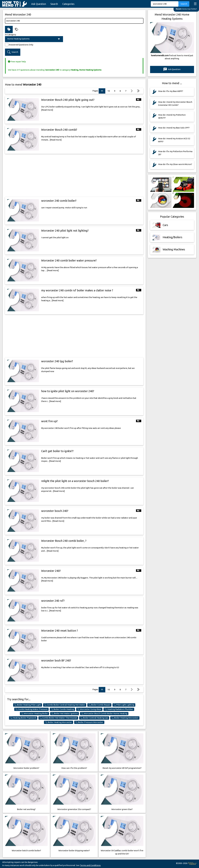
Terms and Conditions (90, 865)
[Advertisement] (74, 175)
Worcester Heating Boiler (34, 714)
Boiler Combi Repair (99, 705)
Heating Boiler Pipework (23, 718)
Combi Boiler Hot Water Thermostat (58, 718)
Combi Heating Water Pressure (31, 709)
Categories (68, 4)
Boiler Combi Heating (62, 709)
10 (109, 91)
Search (54, 4)
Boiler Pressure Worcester (89, 722)
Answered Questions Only (21, 45)
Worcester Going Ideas (89, 709)
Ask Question (39, 4)
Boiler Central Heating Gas (94, 718)
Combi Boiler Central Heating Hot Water (65, 705)
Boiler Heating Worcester (125, 718)
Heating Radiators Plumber (119, 709)
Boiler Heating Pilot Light (28, 705)
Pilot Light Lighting (124, 705)
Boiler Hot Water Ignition (65, 714)
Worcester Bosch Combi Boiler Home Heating (104, 714)
